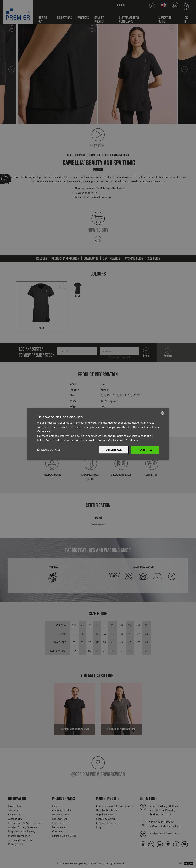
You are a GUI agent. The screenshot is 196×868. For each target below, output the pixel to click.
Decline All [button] (113, 450)
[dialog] (98, 434)
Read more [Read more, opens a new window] (133, 440)
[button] (49, 450)
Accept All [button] (145, 450)
